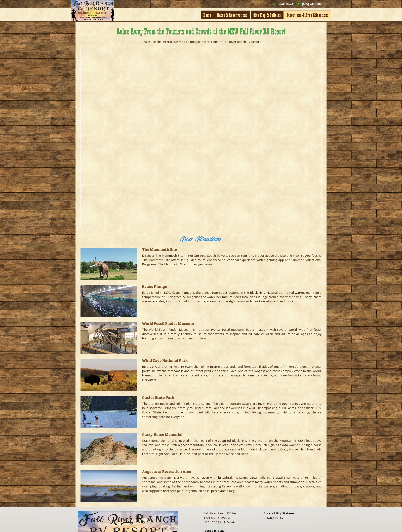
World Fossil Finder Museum (168, 323)
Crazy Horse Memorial (162, 434)
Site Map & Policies (263, 15)
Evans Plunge (154, 286)
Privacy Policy (273, 518)
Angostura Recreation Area (167, 471)
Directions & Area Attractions (304, 15)
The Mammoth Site (160, 249)
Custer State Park (158, 397)
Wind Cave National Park (165, 360)
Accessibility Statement (281, 513)
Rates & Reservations (228, 15)
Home (203, 15)
